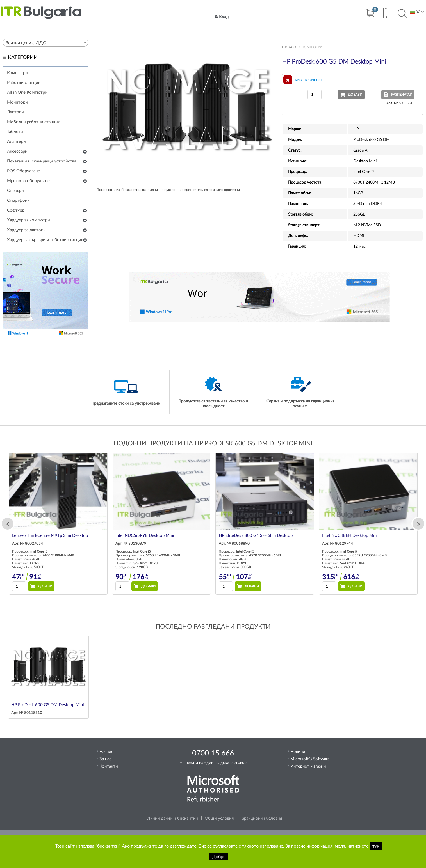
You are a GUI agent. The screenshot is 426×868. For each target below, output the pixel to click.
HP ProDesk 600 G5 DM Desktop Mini (48, 705)
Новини (298, 752)
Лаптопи (15, 112)
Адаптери (16, 142)
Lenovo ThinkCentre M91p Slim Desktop (118, 536)
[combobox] (45, 43)
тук (376, 846)
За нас (105, 759)
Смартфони (18, 201)
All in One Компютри (27, 92)
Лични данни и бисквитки (173, 818)
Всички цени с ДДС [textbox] (26, 43)
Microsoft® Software (310, 759)
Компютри (17, 73)
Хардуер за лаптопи (26, 230)
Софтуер (16, 210)
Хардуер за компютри (29, 220)
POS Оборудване (23, 171)
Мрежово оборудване (28, 181)
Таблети (15, 132)
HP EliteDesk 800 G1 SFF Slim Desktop (323, 536)
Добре (219, 857)
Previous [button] (8, 524)
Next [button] (418, 524)
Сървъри (15, 191)
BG (415, 12)
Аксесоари (17, 151)
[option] (126, 524)
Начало (289, 47)
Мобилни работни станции (34, 122)
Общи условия (219, 818)
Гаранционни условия (261, 818)
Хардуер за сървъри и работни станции (45, 240)
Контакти (109, 766)
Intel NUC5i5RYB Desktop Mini (212, 536)
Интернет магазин (308, 766)
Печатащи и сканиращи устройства (42, 161)
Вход (222, 17)
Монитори (17, 102)
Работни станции (24, 83)
